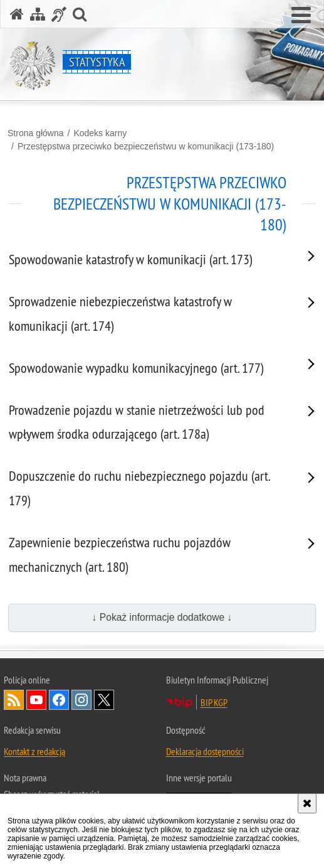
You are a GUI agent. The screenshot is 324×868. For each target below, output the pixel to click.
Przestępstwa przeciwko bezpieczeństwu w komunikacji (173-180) (146, 146)
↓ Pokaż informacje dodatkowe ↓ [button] (162, 617)
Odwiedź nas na (36, 700)
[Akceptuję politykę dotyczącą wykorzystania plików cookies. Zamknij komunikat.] (307, 803)
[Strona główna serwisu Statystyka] (17, 14)
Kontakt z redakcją (34, 751)
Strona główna (36, 133)
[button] (301, 16)
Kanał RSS (14, 700)
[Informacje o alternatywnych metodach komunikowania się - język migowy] (59, 14)
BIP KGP (214, 702)
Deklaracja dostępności (205, 751)
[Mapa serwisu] (38, 14)
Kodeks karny (100, 133)
